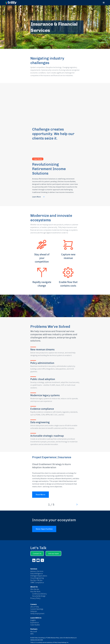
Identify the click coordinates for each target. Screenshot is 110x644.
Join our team (53, 553)
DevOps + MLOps (36, 580)
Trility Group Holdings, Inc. (61, 642)
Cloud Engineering (37, 578)
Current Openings (37, 609)
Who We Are (35, 589)
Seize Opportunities (44, 529)
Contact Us (37, 553)
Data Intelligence (37, 573)
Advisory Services (37, 571)
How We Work (35, 591)
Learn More (36, 197)
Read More (40, 495)
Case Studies (35, 625)
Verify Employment (37, 613)
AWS (32, 634)
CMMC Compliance (37, 582)
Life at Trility (35, 607)
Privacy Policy (35, 598)
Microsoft (34, 631)
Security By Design (39, 596)
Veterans (34, 611)
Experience (35, 622)
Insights (33, 620)
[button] (104, 3)
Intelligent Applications (39, 576)
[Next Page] (77, 505)
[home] (13, 3)
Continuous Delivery (39, 594)
